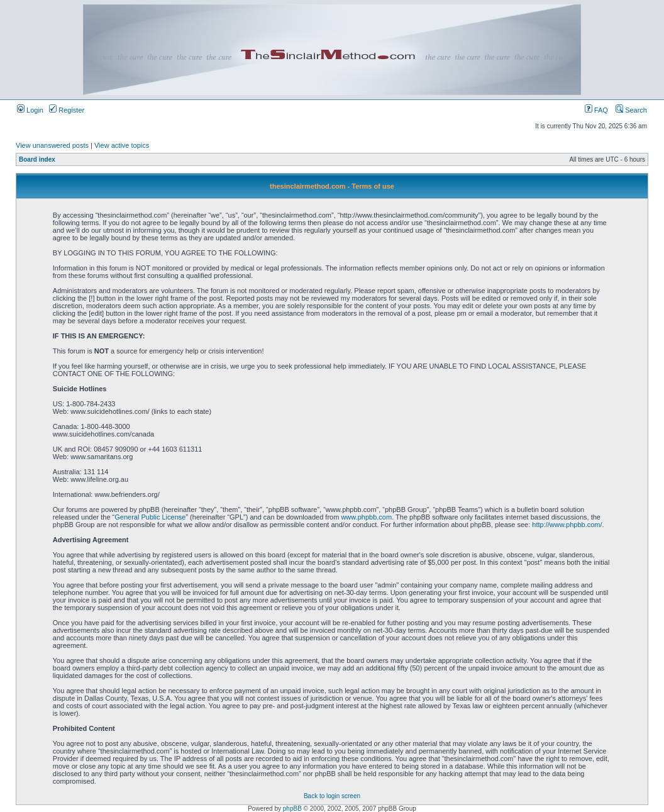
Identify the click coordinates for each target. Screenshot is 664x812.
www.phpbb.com (366, 517)
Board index (37, 159)
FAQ (596, 110)
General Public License (150, 517)
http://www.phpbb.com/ (567, 525)
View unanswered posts (52, 145)
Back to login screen (332, 796)
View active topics (122, 145)
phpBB (292, 809)
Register (67, 110)
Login (30, 110)
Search (631, 110)
